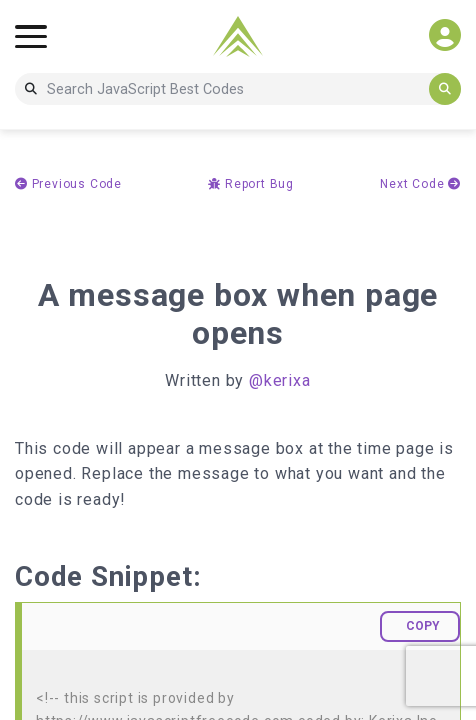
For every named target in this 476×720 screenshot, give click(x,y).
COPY (423, 626)
